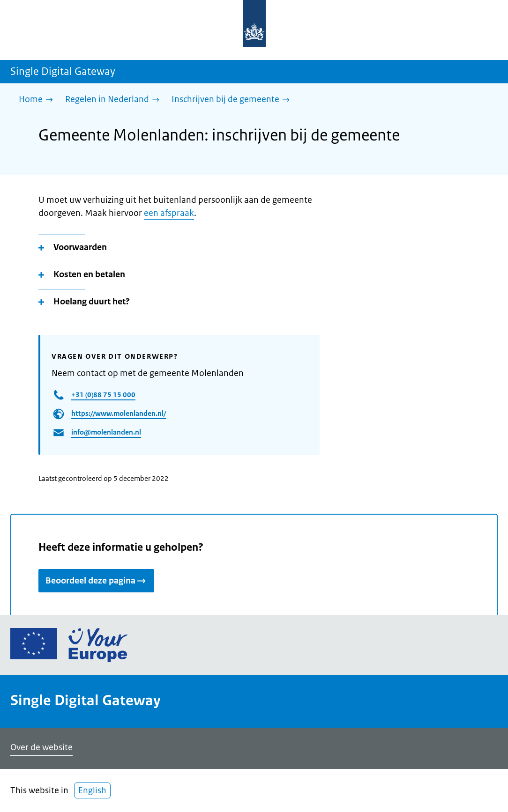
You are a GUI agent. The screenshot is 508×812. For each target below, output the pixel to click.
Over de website (41, 747)
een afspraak (169, 213)
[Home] (38, 100)
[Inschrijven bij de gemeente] (233, 100)
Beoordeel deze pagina (96, 581)
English (92, 790)
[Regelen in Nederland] (115, 100)
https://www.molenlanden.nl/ (119, 413)
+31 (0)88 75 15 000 (103, 395)
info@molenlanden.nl (106, 432)
